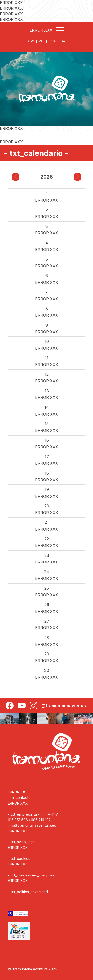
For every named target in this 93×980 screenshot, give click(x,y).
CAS (31, 41)
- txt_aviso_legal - (23, 842)
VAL (42, 41)
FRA (62, 41)
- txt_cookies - (20, 859)
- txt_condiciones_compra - (31, 875)
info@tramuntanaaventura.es (32, 825)
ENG (52, 41)
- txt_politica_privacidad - (29, 892)
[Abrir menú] (60, 30)
